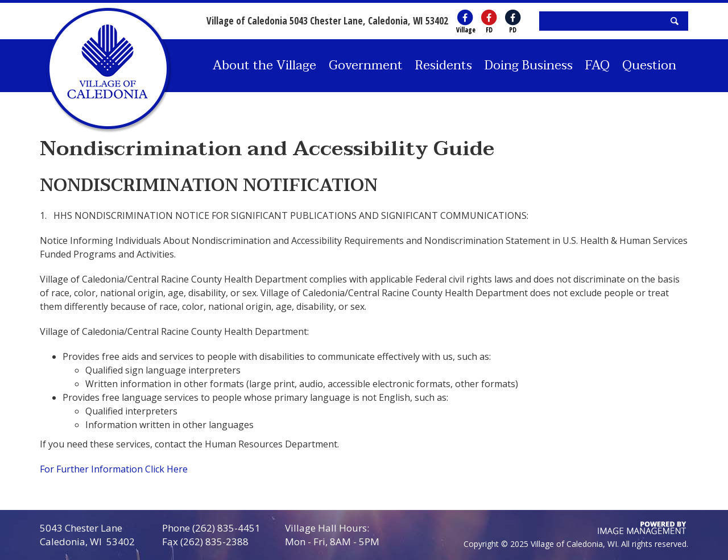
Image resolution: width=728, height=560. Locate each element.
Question (649, 65)
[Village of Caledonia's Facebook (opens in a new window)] (465, 18)
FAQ (597, 65)
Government (366, 65)
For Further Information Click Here (115, 469)
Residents (444, 65)
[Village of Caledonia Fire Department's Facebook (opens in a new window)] (489, 18)
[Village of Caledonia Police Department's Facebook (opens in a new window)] (513, 18)
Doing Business (529, 65)
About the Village (264, 65)
